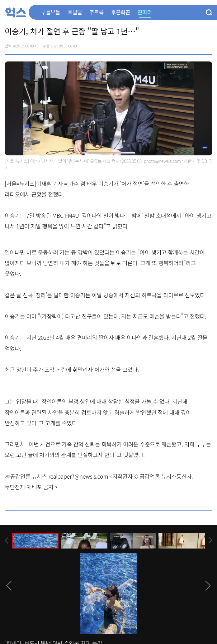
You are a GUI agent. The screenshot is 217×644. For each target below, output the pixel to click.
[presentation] (7, 541)
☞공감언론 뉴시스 (26, 476)
